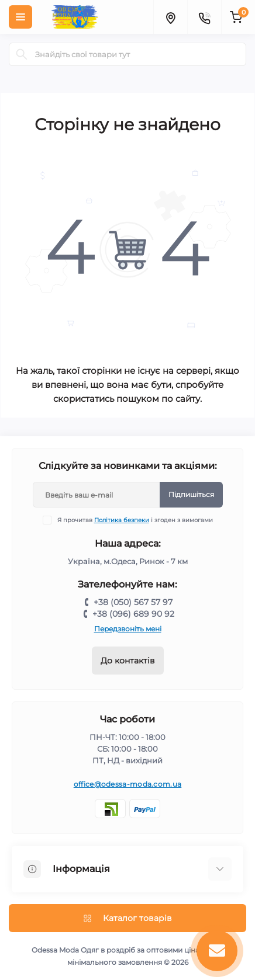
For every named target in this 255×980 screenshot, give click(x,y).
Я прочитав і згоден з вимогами (135, 520)
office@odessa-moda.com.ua (128, 784)
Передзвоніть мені (128, 629)
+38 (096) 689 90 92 (133, 614)
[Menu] (20, 17)
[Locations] (170, 17)
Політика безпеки (122, 520)
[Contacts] (204, 17)
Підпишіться (191, 494)
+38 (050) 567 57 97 (133, 602)
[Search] (22, 54)
